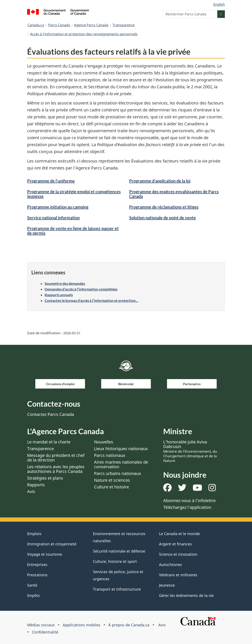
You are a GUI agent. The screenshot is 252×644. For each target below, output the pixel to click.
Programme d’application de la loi (160, 181)
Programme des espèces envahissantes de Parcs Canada (174, 194)
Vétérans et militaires (178, 575)
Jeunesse (167, 585)
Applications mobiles (82, 625)
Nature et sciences (112, 480)
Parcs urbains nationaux (118, 473)
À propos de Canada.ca (129, 625)
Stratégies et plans (45, 478)
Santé (32, 585)
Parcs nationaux (110, 455)
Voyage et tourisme (45, 554)
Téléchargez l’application (187, 507)
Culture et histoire (111, 487)
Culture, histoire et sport (115, 561)
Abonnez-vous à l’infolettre (189, 501)
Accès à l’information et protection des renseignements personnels (84, 34)
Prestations (37, 575)
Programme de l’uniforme (51, 181)
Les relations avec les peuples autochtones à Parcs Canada (56, 469)
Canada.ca (36, 25)
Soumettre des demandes (65, 284)
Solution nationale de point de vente (162, 218)
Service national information (53, 218)
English (219, 4)
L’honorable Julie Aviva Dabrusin (190, 451)
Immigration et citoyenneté (52, 544)
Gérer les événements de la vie (186, 595)
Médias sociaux (41, 625)
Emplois (34, 534)
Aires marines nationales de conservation (121, 464)
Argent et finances (175, 544)
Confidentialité (45, 632)
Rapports (36, 485)
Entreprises (37, 565)
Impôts (34, 595)
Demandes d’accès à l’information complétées (81, 289)
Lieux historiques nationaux (121, 449)
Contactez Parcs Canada (51, 414)
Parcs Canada (59, 25)
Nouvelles (104, 442)
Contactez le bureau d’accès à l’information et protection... (91, 301)
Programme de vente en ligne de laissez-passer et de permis (73, 231)
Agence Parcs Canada (91, 25)
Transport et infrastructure (117, 589)
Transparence (124, 25)
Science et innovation (178, 554)
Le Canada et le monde (179, 534)
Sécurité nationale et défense (119, 551)
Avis (31, 491)
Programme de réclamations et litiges (164, 207)
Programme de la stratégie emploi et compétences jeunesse (74, 194)
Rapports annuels (59, 295)
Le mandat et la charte (49, 442)
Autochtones (170, 565)
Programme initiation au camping (58, 207)
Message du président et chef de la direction (56, 458)
